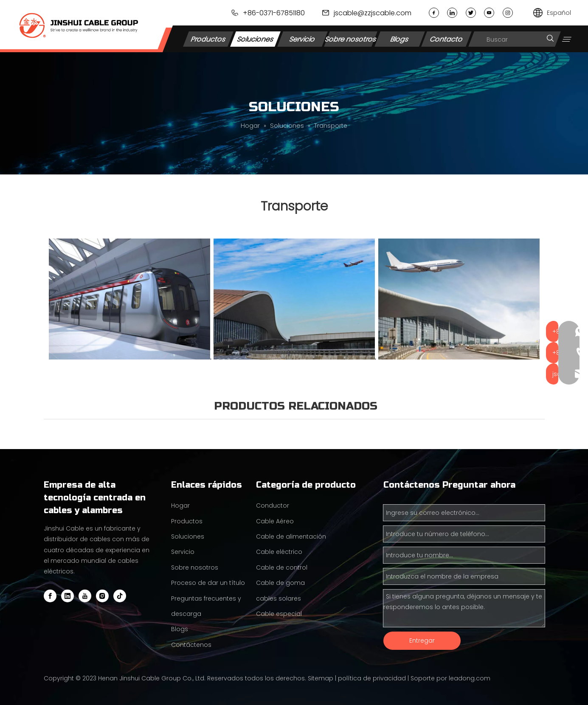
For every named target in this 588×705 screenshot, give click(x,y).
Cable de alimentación (291, 536)
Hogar (180, 506)
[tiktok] (120, 596)
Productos (208, 39)
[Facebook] (50, 596)
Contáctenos (191, 645)
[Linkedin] (68, 596)
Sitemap (321, 678)
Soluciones (255, 39)
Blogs (400, 39)
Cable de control (282, 567)
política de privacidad (372, 678)
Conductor (273, 506)
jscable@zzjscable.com (373, 13)
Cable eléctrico (279, 552)
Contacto (447, 39)
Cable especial (279, 614)
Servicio (302, 39)
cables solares (279, 598)
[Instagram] (102, 596)
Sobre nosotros (351, 39)
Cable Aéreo (275, 521)
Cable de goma (280, 583)
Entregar (422, 640)
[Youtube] (85, 596)
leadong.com (470, 678)
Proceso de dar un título (208, 583)
